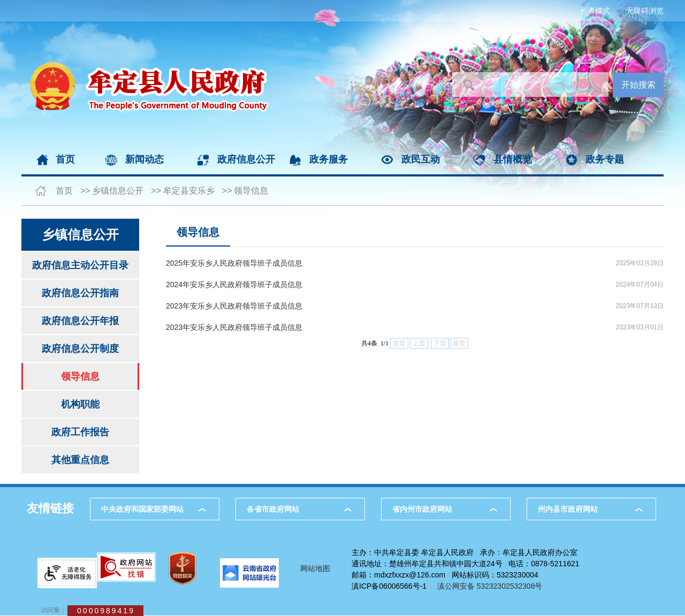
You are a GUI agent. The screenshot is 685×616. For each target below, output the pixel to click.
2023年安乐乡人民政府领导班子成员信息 (234, 306)
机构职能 (80, 404)
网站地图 (315, 568)
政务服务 (329, 159)
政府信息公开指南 (80, 293)
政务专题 (605, 159)
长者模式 (595, 11)
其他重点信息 (80, 460)
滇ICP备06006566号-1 (389, 586)
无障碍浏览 (645, 11)
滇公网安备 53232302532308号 (493, 586)
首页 (65, 159)
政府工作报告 (80, 432)
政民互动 (421, 159)
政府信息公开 (246, 159)
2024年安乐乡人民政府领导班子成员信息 (234, 284)
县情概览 (513, 159)
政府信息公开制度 (80, 349)
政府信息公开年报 (80, 321)
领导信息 (251, 191)
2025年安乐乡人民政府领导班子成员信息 (234, 263)
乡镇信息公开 (118, 191)
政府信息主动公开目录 (80, 265)
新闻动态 (144, 159)
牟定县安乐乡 (189, 191)
